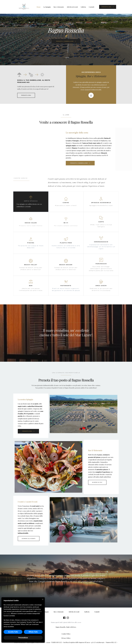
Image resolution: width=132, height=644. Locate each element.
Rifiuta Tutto (33, 632)
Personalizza (23, 638)
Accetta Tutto (13, 632)
